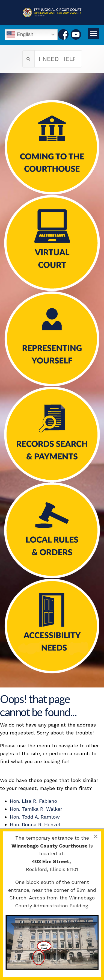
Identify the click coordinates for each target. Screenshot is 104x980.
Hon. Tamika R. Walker (36, 809)
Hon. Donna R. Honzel (35, 824)
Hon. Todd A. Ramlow (35, 817)
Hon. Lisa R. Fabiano (33, 801)
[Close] (96, 836)
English (20, 35)
